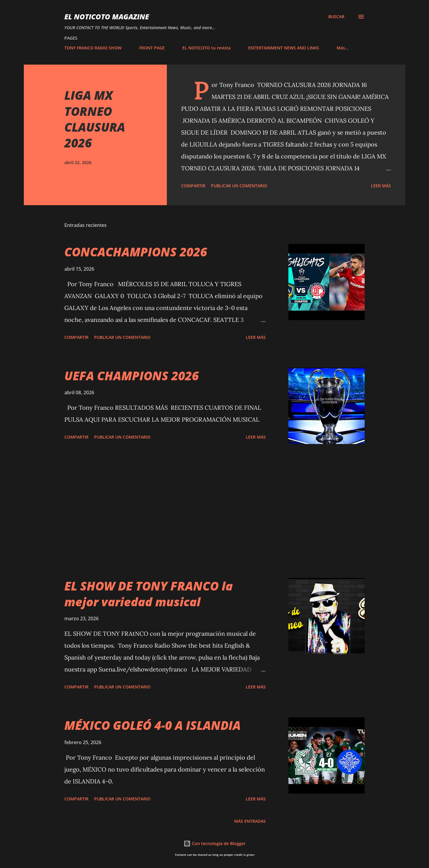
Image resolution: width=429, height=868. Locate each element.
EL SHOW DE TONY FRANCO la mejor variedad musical (149, 594)
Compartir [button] (193, 186)
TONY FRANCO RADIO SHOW (93, 48)
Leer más (381, 186)
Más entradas (250, 821)
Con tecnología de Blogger (214, 843)
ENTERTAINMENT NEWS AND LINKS (284, 48)
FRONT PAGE (152, 48)
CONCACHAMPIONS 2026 (136, 252)
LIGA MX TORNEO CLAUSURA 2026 (95, 119)
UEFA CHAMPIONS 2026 (132, 376)
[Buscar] (336, 17)
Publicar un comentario (239, 186)
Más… (342, 48)
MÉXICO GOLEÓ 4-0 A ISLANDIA (153, 725)
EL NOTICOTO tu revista (206, 48)
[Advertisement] (165, 511)
